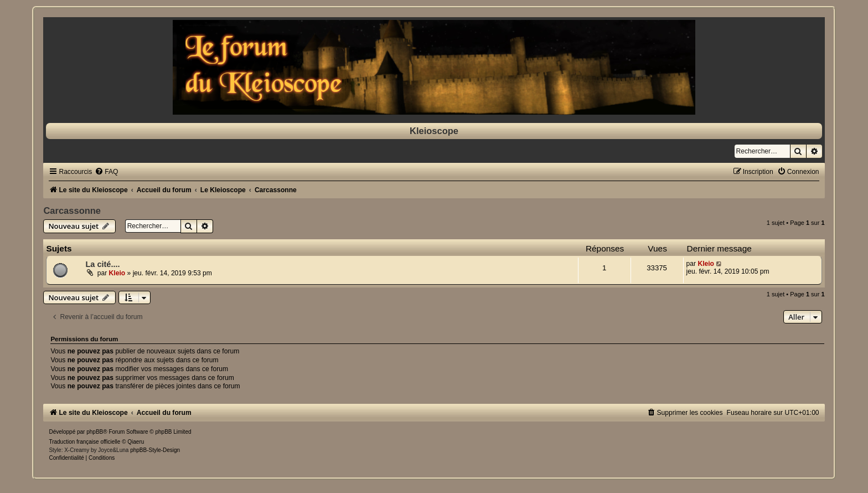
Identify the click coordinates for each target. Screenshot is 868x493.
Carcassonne (72, 210)
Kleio (117, 273)
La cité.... (102, 264)
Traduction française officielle (84, 442)
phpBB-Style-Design (155, 450)
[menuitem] (106, 172)
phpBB (95, 432)
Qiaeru (136, 442)
